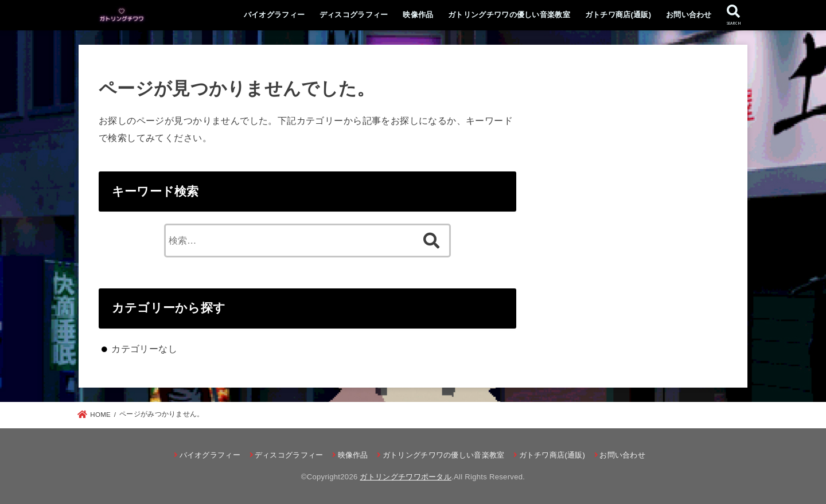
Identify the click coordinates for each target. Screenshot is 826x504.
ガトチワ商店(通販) (618, 15)
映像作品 (418, 15)
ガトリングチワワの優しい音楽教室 (509, 15)
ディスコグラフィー (354, 15)
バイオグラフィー (274, 15)
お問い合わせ (689, 15)
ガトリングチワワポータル (406, 477)
